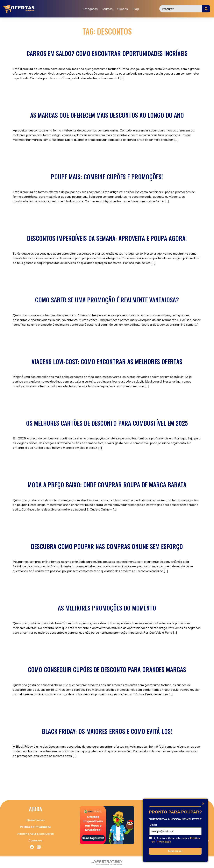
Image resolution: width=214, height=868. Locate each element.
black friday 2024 (83, 768)
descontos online (25, 778)
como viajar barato (100, 398)
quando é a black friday (71, 782)
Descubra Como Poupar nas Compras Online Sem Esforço (107, 546)
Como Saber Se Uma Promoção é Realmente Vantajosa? (107, 300)
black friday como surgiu (151, 768)
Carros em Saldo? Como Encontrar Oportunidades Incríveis (107, 53)
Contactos (35, 840)
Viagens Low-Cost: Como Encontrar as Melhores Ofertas (107, 361)
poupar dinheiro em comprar (179, 778)
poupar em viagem (143, 398)
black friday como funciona (115, 768)
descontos (118, 90)
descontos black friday (177, 773)
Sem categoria (37, 90)
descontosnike (113, 152)
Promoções (47, 152)
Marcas (107, 9)
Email (153, 825)
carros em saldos (69, 90)
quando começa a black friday (33, 782)
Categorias (90, 9)
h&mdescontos (135, 152)
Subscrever (175, 851)
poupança (141, 778)
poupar (121, 214)
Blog (136, 9)
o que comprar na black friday (74, 778)
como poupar (79, 214)
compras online (81, 275)
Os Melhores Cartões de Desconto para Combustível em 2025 (107, 423)
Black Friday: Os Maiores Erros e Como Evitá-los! (107, 731)
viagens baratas (181, 398)
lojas (49, 778)
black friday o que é (39, 773)
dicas (41, 778)
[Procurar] (181, 9)
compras (64, 275)
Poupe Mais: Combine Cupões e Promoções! (107, 177)
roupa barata (122, 522)
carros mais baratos (96, 90)
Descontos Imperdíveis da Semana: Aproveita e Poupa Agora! (107, 238)
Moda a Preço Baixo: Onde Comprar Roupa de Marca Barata (107, 484)
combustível (66, 460)
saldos (132, 90)
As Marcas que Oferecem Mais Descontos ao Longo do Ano (107, 115)
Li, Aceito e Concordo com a (176, 840)
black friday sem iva (95, 773)
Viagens (71, 398)
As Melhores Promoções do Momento (107, 608)
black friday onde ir (67, 773)
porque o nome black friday (114, 778)
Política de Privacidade (35, 827)
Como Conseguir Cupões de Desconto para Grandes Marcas (107, 669)
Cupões (123, 9)
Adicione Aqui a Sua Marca (36, 834)
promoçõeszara (157, 152)
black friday (66, 522)
